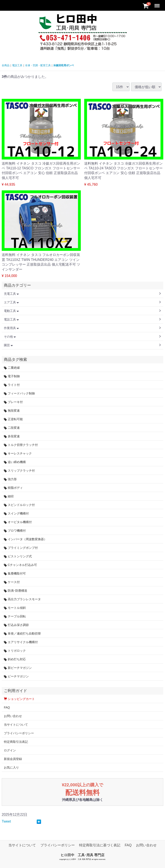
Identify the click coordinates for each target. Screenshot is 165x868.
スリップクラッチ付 (19, 471)
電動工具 (11, 311)
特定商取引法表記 (16, 742)
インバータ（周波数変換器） (25, 539)
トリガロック (15, 651)
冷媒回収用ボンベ (64, 65)
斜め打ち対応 (15, 659)
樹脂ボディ (13, 488)
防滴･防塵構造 (16, 591)
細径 (9, 496)
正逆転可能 (13, 419)
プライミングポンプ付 (21, 548)
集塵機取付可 (15, 574)
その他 (10, 337)
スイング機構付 (16, 514)
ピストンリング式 (18, 556)
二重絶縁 (12, 368)
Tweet (6, 821)
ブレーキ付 (13, 402)
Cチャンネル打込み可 (20, 565)
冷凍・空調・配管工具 (38, 65)
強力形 (10, 479)
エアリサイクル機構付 (21, 642)
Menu (157, 4)
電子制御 (12, 376)
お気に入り (11, 767)
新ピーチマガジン (18, 668)
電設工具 (17, 65)
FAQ (7, 707)
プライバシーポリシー (19, 733)
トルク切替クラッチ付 (21, 445)
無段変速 (12, 411)
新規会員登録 (13, 759)
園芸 (8, 345)
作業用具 (11, 328)
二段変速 (12, 428)
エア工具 (11, 302)
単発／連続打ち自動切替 (22, 634)
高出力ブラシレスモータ (22, 599)
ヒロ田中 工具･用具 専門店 (82, 855)
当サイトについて (16, 725)
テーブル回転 (15, 616)
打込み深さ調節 (16, 625)
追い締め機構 (15, 462)
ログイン (10, 750)
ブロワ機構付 (15, 531)
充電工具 (11, 294)
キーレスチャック (18, 454)
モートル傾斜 (15, 608)
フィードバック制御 (19, 393)
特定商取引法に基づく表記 (100, 845)
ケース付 (12, 582)
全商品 (6, 65)
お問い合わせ (13, 716)
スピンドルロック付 (19, 505)
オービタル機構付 (18, 522)
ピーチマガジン (16, 676)
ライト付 (12, 385)
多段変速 (12, 436)
